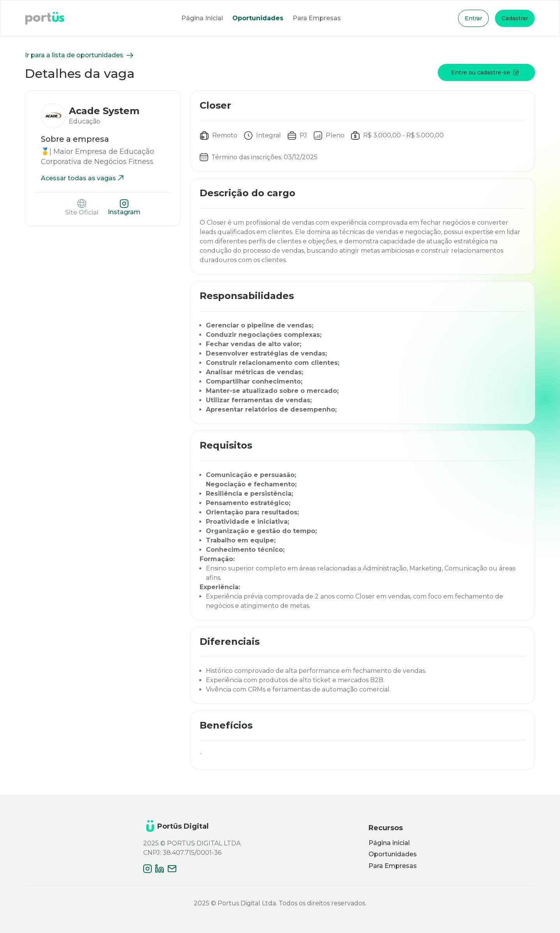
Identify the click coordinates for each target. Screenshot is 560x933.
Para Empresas (317, 18)
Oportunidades (258, 18)
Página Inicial (202, 18)
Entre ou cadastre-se (485, 72)
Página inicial (389, 843)
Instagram (124, 207)
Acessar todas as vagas (83, 178)
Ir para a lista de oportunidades (80, 55)
